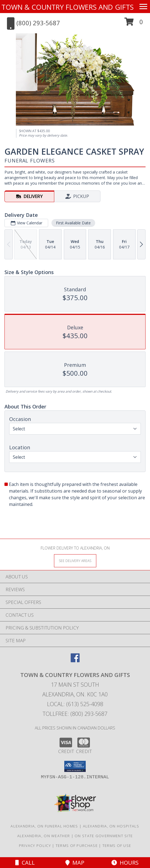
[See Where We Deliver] (75, 560)
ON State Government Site (104, 836)
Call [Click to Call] (25, 863)
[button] (134, 24)
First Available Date (73, 223)
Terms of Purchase (77, 846)
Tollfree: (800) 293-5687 (75, 714)
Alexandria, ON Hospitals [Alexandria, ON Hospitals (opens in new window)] (111, 826)
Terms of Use (117, 846)
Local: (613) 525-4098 (75, 704)
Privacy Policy (35, 846)
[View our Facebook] (75, 660)
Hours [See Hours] (125, 863)
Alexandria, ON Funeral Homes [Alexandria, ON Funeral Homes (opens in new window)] (44, 826)
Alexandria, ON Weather (44, 836)
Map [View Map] (75, 863)
